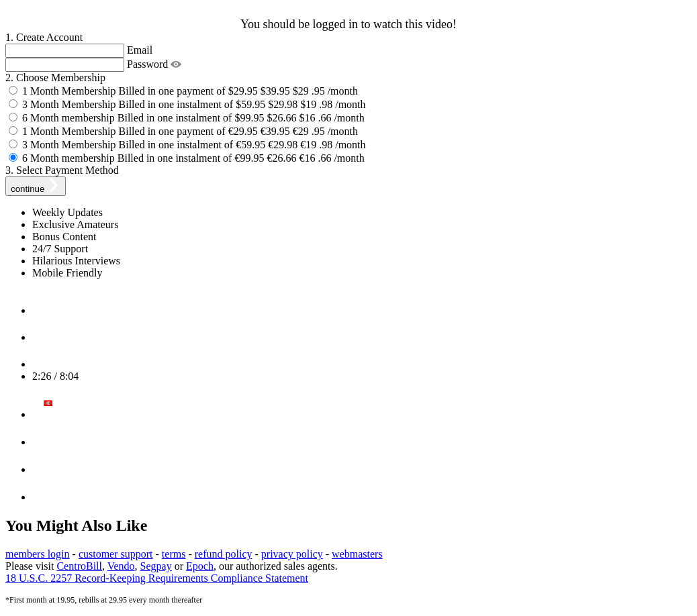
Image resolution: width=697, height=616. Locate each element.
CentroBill (79, 566)
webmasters (357, 554)
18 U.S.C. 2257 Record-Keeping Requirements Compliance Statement (157, 578)
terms (174, 554)
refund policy (224, 554)
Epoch (200, 566)
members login (38, 554)
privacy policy (292, 554)
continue (36, 186)
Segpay (156, 566)
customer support (116, 554)
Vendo (121, 566)
